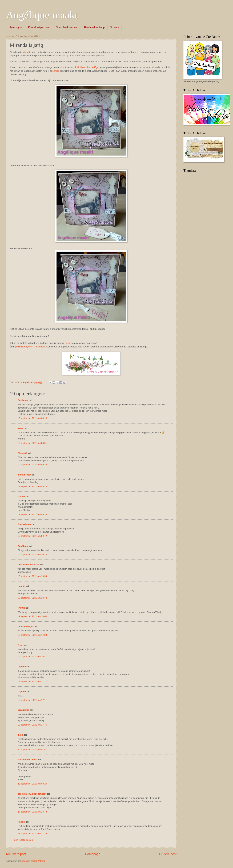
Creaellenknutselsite (28, 564)
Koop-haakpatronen (39, 27)
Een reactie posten (23, 840)
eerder (56, 71)
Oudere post (168, 854)
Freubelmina (24, 524)
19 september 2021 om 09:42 (32, 536)
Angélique (23, 546)
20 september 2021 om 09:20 (32, 784)
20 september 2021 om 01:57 (32, 750)
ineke (20, 735)
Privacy (115, 27)
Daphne (22, 667)
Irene (20, 428)
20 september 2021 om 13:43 (32, 812)
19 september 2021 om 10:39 (32, 576)
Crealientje (23, 710)
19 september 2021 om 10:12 (32, 555)
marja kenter (24, 475)
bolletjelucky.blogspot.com (32, 794)
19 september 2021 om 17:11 (32, 681)
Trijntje (21, 608)
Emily (67, 343)
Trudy (21, 645)
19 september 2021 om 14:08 (32, 635)
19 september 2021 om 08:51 (32, 443)
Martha (21, 496)
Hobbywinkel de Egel (88, 67)
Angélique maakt (42, 15)
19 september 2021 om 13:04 (32, 616)
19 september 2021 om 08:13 (32, 418)
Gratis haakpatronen (67, 27)
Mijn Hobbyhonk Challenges (31, 347)
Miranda (27, 52)
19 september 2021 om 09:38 (32, 514)
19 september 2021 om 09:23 (32, 486)
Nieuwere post (16, 854)
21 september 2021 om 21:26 (32, 833)
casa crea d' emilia (27, 760)
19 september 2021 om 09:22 (32, 465)
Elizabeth (23, 453)
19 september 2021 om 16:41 (32, 657)
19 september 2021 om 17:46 (32, 725)
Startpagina (16, 27)
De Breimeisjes (26, 626)
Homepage (93, 854)
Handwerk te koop (94, 27)
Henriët (21, 586)
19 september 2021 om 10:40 (32, 598)
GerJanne (23, 400)
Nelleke (21, 822)
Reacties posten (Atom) (33, 861)
